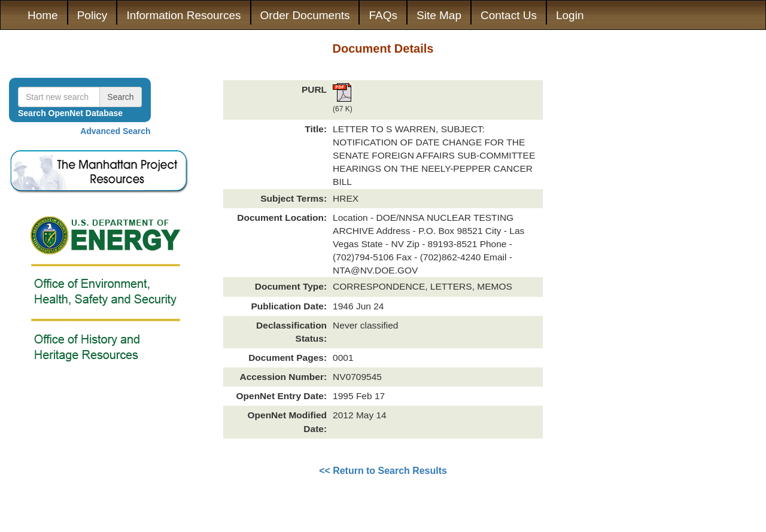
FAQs (383, 15)
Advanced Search (115, 131)
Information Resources (183, 15)
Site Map (439, 15)
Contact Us (509, 15)
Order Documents (305, 15)
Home (43, 15)
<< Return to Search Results (383, 471)
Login (570, 15)
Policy (92, 15)
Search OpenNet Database (70, 113)
